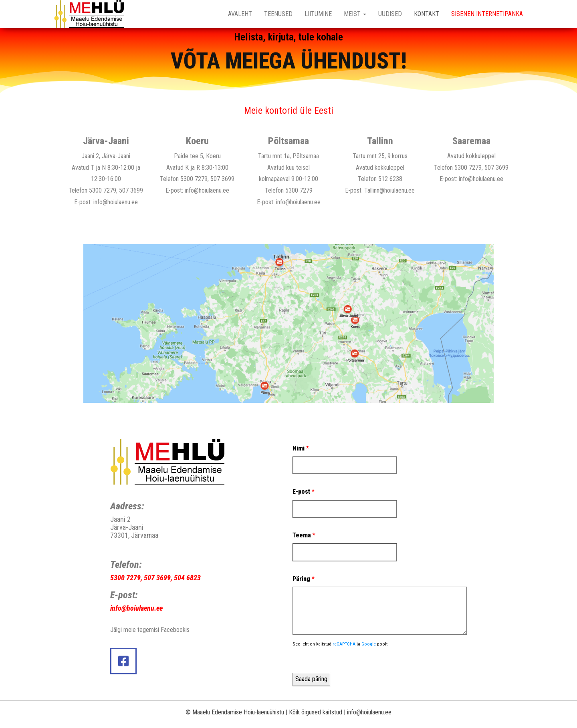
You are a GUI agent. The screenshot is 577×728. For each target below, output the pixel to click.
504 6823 (187, 578)
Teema (304, 535)
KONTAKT (427, 14)
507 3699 (131, 190)
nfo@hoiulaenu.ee (137, 608)
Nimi (301, 448)
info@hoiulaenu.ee (116, 202)
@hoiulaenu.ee (397, 190)
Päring (304, 579)
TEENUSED (278, 14)
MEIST (355, 14)
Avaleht (240, 14)
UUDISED (390, 14)
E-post (304, 492)
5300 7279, (126, 578)
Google (369, 644)
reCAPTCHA (344, 644)
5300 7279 (103, 190)
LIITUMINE (318, 14)
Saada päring (311, 679)
